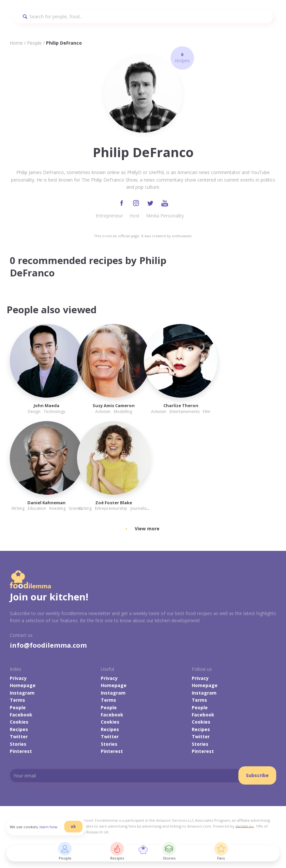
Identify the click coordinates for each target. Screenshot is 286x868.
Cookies (19, 722)
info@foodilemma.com (48, 645)
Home (16, 43)
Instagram (22, 693)
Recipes (19, 729)
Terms (17, 700)
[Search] (143, 16)
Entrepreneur (109, 216)
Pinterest (21, 751)
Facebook (21, 715)
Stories (18, 744)
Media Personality (165, 216)
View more (147, 529)
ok (73, 826)
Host (135, 216)
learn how (48, 827)
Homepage (23, 685)
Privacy (18, 678)
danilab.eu (245, 826)
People (34, 43)
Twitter (19, 736)
